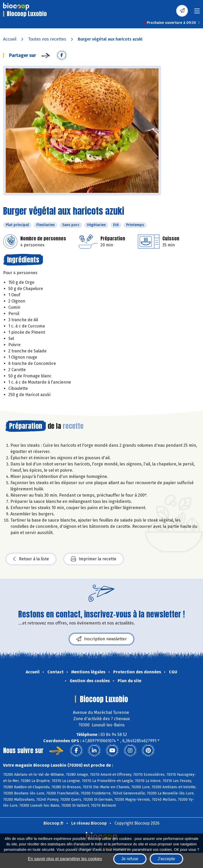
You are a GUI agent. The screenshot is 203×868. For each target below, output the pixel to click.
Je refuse (130, 859)
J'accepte (166, 859)
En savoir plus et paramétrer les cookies (65, 859)
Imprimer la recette (94, 559)
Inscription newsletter (102, 639)
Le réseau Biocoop (89, 823)
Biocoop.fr (53, 823)
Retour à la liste (31, 559)
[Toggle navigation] (197, 13)
